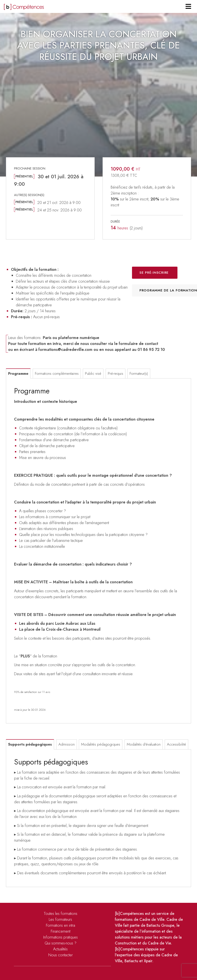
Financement (61, 931)
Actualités (60, 949)
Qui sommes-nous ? (61, 943)
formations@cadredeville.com (65, 350)
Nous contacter (61, 955)
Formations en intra (61, 925)
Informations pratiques (61, 937)
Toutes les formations (61, 914)
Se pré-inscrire (154, 273)
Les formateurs (60, 919)
